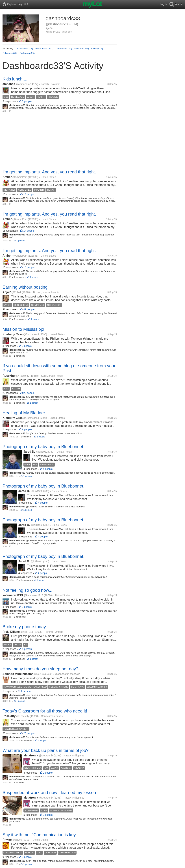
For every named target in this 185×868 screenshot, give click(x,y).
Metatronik (31, 755)
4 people (48, 469)
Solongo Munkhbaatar (18, 674)
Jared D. (29, 452)
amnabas (9, 84)
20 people (29, 393)
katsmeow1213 (13, 595)
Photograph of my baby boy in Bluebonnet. (43, 447)
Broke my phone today (24, 627)
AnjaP (7, 292)
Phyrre (7, 840)
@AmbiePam (20, 177)
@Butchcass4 (31, 334)
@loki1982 (42, 452)
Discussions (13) (24, 49)
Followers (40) (10, 53)
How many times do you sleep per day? (40, 669)
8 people (27, 857)
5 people (42, 741)
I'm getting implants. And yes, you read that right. (49, 172)
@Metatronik (46, 756)
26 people (29, 733)
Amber (7, 177)
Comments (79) (64, 49)
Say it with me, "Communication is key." (40, 835)
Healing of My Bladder (24, 413)
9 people (27, 429)
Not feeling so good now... (27, 590)
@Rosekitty (23, 376)
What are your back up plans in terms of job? (45, 750)
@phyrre (17, 840)
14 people (29, 194)
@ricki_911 (27, 632)
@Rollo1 (16, 292)
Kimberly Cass (13, 334)
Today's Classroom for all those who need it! (45, 711)
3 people (27, 101)
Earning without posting (25, 287)
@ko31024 (40, 674)
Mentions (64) (81, 49)
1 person (21, 241)
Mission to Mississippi (23, 329)
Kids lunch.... (15, 79)
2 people (41, 437)
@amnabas (22, 84)
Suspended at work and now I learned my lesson (49, 793)
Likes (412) (97, 49)
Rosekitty (9, 376)
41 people (29, 309)
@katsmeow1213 (33, 595)
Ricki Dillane (11, 632)
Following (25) (27, 53)
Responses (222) (44, 49)
